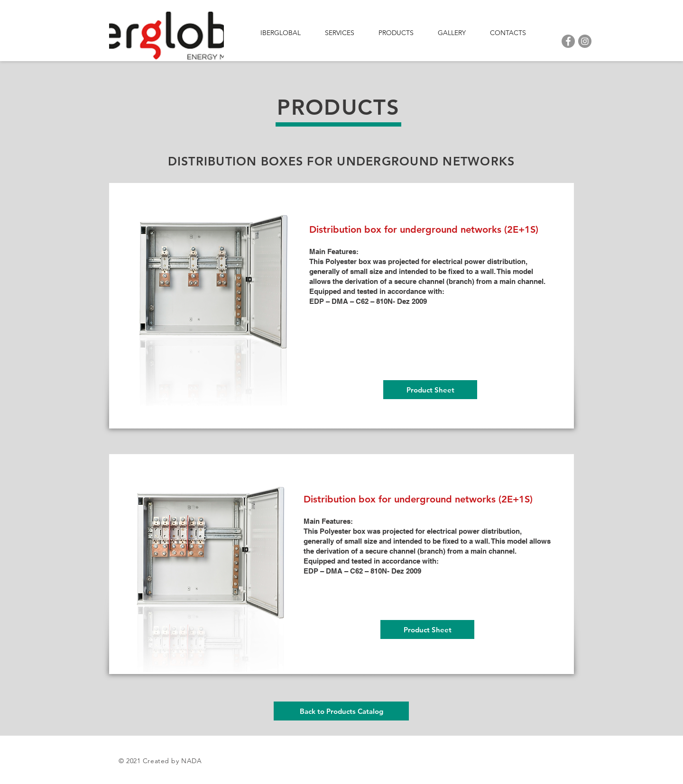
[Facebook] (568, 41)
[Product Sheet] (430, 390)
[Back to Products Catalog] (341, 711)
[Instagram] (585, 41)
